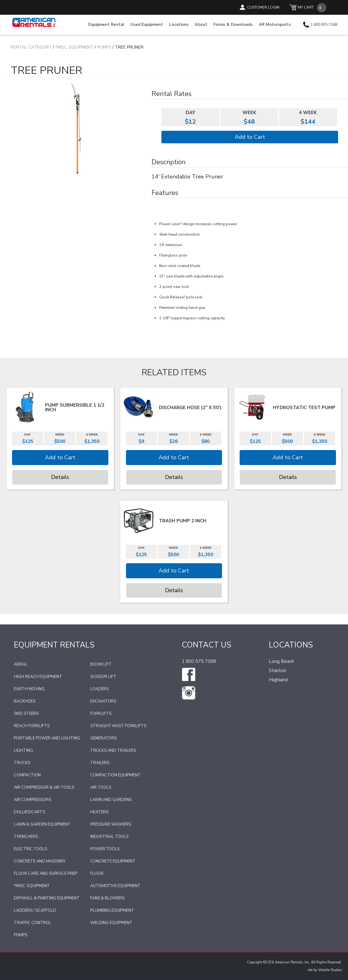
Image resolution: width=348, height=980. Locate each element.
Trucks (22, 763)
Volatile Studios (330, 970)
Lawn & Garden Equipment (42, 824)
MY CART (306, 7)
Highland (278, 680)
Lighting (23, 751)
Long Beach (281, 661)
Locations (179, 25)
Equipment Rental (106, 25)
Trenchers (26, 837)
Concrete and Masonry (40, 861)
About (201, 25)
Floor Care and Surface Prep (46, 874)
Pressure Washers (111, 824)
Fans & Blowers (107, 898)
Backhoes (25, 701)
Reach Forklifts (32, 726)
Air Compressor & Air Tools (44, 787)
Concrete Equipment (113, 861)
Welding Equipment (111, 923)
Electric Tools (30, 849)
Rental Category (31, 47)
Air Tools (101, 787)
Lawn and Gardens (111, 800)
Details (60, 477)
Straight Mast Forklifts (118, 726)
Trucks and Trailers (113, 751)
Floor (97, 874)
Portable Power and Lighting (47, 738)
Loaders (99, 689)
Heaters (99, 812)
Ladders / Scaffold (35, 910)
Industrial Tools (109, 837)
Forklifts (101, 714)
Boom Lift (101, 664)
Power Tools (105, 849)
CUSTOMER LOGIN (263, 7)
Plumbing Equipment (112, 910)
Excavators (103, 701)
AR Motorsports (275, 25)
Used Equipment (147, 25)
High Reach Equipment (38, 677)
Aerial (21, 664)
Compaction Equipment (115, 775)
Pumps (104, 47)
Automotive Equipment (115, 886)
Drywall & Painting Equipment (47, 898)
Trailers (100, 763)
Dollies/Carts (29, 812)
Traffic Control (32, 923)
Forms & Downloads (233, 25)
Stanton (277, 671)
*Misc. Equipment (74, 47)
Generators (103, 738)
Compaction (27, 775)
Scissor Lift (103, 677)
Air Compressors (32, 800)
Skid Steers (26, 714)
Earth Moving (29, 689)
